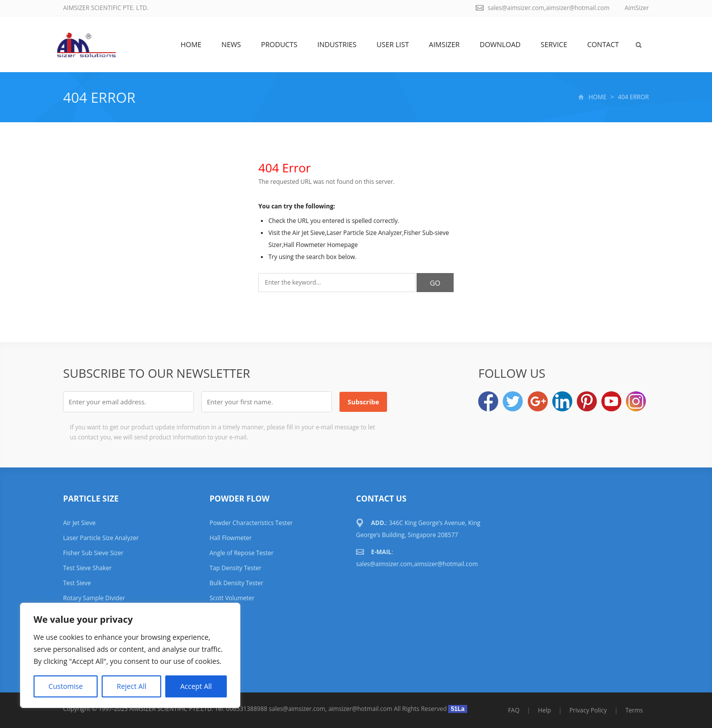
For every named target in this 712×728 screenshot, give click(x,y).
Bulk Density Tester (236, 583)
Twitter (513, 401)
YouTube (611, 401)
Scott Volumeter (232, 598)
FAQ (513, 710)
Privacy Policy (588, 710)
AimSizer (444, 44)
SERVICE (554, 44)
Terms (634, 710)
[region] (130, 655)
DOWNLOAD (500, 44)
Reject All (131, 686)
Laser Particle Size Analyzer (101, 538)
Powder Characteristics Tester (251, 523)
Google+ (538, 401)
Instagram (636, 401)
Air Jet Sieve (79, 523)
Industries (337, 44)
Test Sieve (77, 583)
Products (279, 44)
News (231, 44)
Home (191, 44)
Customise (66, 686)
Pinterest (587, 401)
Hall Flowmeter (230, 538)
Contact (603, 44)
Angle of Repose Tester (241, 553)
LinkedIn (562, 401)
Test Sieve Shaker (87, 568)
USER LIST (393, 44)
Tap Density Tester (235, 568)
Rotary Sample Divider (94, 598)
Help (544, 710)
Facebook (488, 401)
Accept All (196, 686)
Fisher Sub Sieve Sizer (93, 553)
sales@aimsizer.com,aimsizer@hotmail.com (549, 8)
